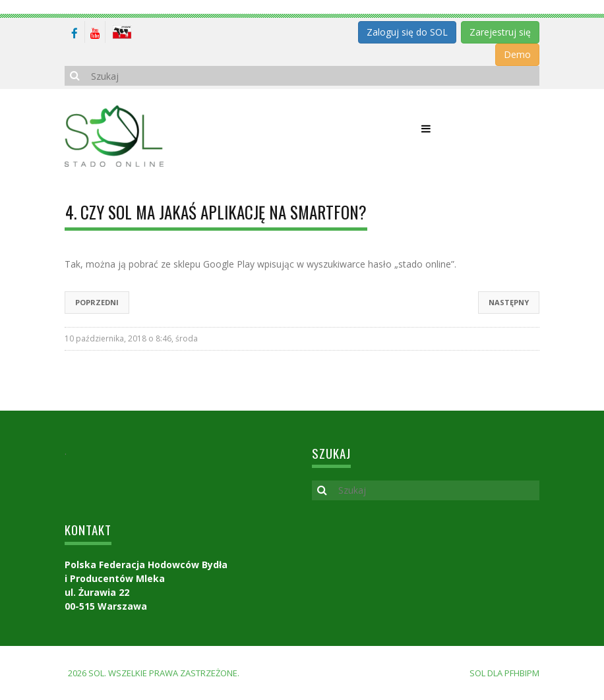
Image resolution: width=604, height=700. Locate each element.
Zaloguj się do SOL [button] (407, 32)
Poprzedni (97, 302)
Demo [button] (517, 54)
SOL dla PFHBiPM (504, 673)
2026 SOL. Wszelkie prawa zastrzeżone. (154, 673)
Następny (509, 302)
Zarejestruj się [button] (500, 32)
